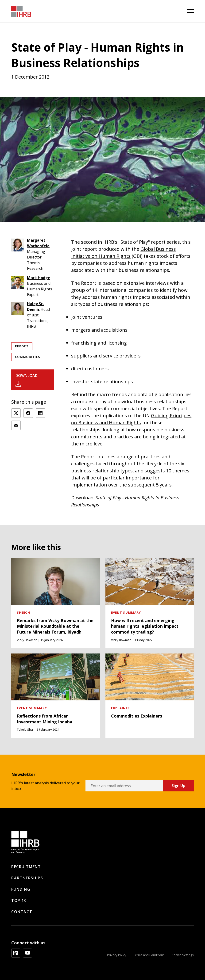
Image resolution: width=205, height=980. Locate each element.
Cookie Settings (183, 955)
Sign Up (178, 786)
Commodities (28, 357)
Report (22, 346)
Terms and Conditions (149, 955)
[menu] (190, 11)
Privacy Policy (117, 955)
